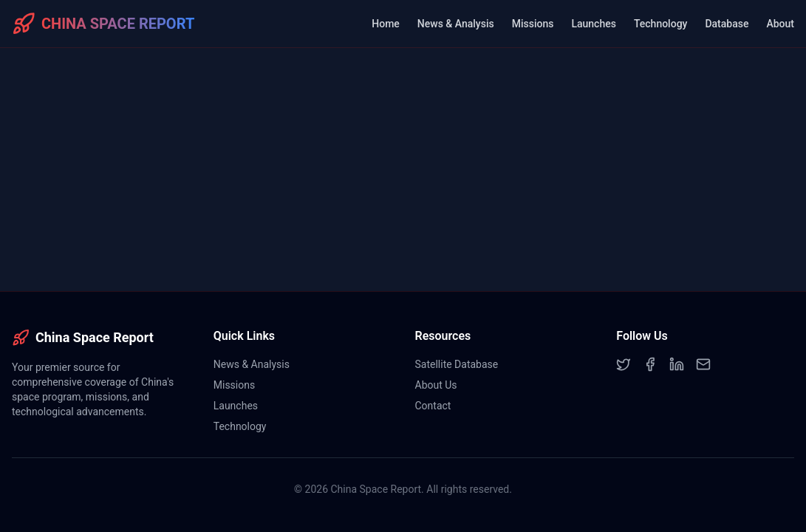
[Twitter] (624, 364)
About (780, 24)
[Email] (703, 364)
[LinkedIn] (677, 364)
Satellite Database (457, 364)
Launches (593, 24)
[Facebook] (650, 364)
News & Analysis (456, 24)
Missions (533, 24)
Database (727, 24)
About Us (436, 385)
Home (386, 24)
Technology (661, 24)
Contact (433, 406)
